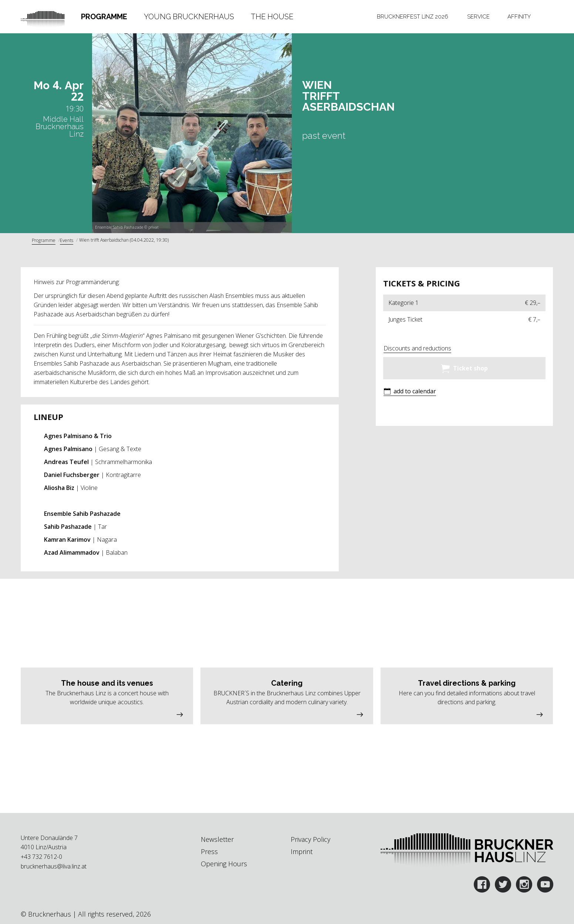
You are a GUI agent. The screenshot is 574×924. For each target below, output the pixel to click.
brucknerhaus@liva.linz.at (54, 866)
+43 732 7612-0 (41, 857)
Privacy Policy (310, 839)
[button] (410, 392)
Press (209, 851)
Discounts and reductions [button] (417, 348)
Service (478, 17)
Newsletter (217, 839)
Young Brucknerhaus (189, 17)
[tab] (104, 17)
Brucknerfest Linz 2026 (413, 17)
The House (272, 17)
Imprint (302, 851)
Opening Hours (224, 864)
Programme (104, 17)
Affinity (519, 17)
